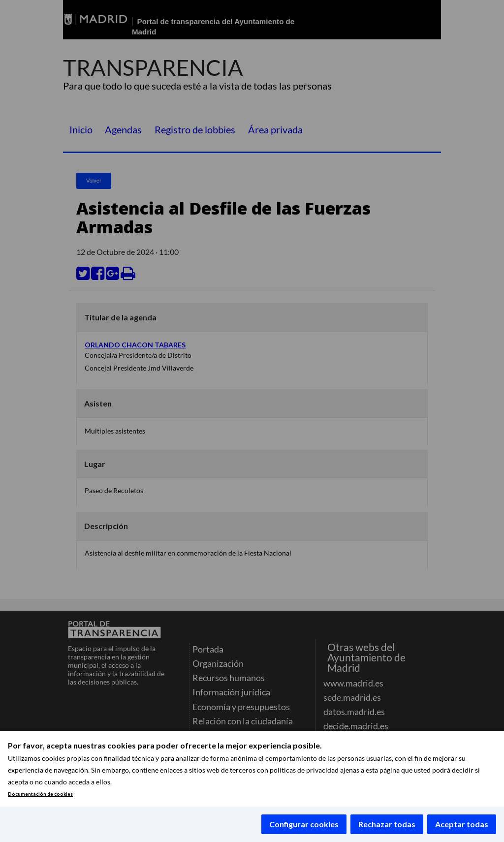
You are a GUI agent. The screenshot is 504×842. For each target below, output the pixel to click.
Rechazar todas (387, 824)
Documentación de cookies (40, 794)
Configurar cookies (304, 824)
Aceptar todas (462, 824)
